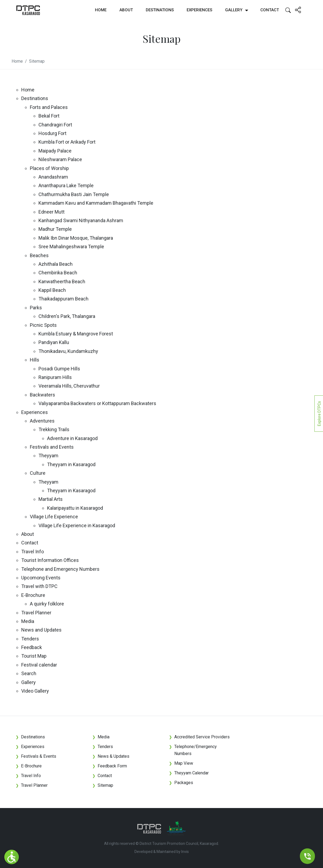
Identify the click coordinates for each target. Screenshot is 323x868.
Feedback (32, 647)
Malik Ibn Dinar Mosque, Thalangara (76, 238)
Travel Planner (36, 613)
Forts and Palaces (49, 107)
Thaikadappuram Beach (63, 299)
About (126, 10)
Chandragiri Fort (55, 125)
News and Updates (41, 630)
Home (101, 10)
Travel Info (33, 552)
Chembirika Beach (58, 273)
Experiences (199, 10)
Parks (36, 308)
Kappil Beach (52, 290)
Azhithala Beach (56, 264)
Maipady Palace (55, 151)
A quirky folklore (47, 604)
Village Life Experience (54, 517)
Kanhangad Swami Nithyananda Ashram (81, 220)
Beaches (39, 255)
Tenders (30, 639)
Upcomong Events (41, 578)
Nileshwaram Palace (60, 159)
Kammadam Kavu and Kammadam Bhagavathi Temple (96, 203)
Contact (270, 10)
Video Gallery (35, 691)
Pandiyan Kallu (54, 342)
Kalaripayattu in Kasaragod (75, 508)
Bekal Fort (49, 116)
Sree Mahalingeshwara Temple (71, 247)
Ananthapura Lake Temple (66, 185)
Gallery (234, 10)
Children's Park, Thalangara (67, 316)
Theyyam (48, 456)
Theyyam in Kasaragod (71, 464)
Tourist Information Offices (50, 560)
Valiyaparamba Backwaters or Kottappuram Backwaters (97, 403)
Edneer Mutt (52, 212)
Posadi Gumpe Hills (59, 369)
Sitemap (37, 61)
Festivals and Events (52, 447)
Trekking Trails (54, 429)
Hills (35, 360)
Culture (38, 473)
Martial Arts (51, 499)
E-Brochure (33, 595)
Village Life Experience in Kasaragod (77, 525)
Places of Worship (49, 168)
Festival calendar (39, 665)
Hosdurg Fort (52, 133)
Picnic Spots (43, 325)
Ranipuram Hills (55, 377)
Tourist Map (34, 656)
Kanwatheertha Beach (62, 281)
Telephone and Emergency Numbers (60, 569)
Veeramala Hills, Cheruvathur (69, 386)
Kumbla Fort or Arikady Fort (67, 142)
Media (28, 621)
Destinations (160, 10)
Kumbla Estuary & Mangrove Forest (76, 334)
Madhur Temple (55, 229)
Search (29, 673)
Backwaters (42, 395)
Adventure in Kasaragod (72, 438)
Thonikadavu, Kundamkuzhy (68, 351)
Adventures (42, 421)
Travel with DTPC (39, 586)
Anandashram (53, 177)
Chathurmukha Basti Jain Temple (74, 194)
